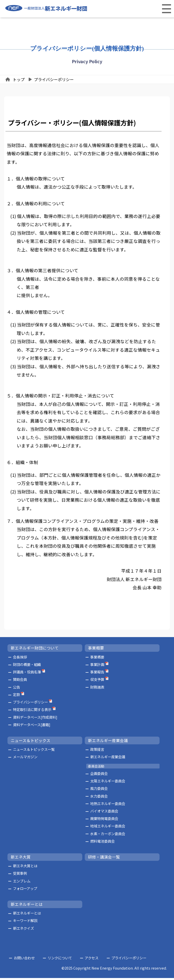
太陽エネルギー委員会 (108, 783)
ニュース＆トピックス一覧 (34, 751)
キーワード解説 (25, 923)
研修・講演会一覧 (104, 859)
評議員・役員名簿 (27, 674)
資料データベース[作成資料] (35, 719)
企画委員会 (99, 775)
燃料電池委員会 (102, 843)
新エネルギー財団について (35, 650)
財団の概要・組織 (27, 667)
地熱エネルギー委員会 (108, 805)
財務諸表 (97, 689)
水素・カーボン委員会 (108, 836)
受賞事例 (20, 875)
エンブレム (22, 883)
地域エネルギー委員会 (108, 828)
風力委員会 (99, 790)
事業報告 (97, 674)
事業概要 (96, 650)
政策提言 (97, 751)
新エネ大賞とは (25, 868)
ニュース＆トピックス (31, 742)
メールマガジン (25, 759)
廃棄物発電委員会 (104, 821)
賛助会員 (20, 681)
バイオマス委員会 (104, 813)
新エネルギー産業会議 (108, 742)
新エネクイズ (23, 930)
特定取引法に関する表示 (32, 712)
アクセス (92, 960)
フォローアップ (25, 891)
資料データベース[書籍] (32, 727)
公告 (16, 689)
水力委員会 (99, 798)
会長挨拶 (20, 659)
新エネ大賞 (21, 859)
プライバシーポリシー (54, 79)
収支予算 (97, 681)
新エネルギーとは (27, 906)
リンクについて (60, 960)
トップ (19, 79)
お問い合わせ (24, 960)
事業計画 (97, 667)
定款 (16, 696)
